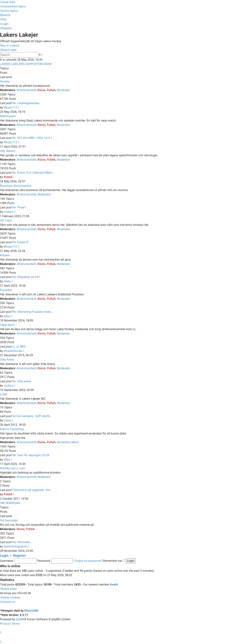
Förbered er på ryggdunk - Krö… (32, 490)
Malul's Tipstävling (12, 429)
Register (19, 556)
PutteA (51, 90)
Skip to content (10, 46)
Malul (75, 442)
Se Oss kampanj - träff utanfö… (32, 416)
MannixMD (31, 611)
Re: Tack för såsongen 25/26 (31, 455)
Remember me (114, 561)
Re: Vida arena (22, 381)
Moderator (63, 90)
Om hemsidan (9, 520)
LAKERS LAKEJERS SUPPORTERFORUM (26, 64)
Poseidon (6, 290)
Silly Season (8, 151)
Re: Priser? (19, 207)
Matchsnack (8, 116)
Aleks (7, 281)
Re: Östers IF (20, 242)
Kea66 (114, 585)
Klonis (42, 90)
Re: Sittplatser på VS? (26, 277)
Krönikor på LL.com (12, 468)
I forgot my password (87, 561)
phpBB (20, 619)
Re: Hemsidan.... (23, 542)
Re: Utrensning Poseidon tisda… (33, 312)
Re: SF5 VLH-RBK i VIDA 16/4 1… (33, 138)
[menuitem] (13, 6)
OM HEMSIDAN (10, 503)
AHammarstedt (26, 90)
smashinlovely (13, 351)
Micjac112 (10, 107)
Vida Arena (7, 360)
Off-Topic (6, 220)
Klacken (5, 255)
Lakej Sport (7, 325)
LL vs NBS (19, 347)
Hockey (5, 81)
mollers (8, 212)
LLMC (4, 394)
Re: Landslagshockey (26, 103)
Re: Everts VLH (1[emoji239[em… (33, 173)
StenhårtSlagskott (15, 546)
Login (4, 556)
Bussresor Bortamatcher (16, 186)
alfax (7, 316)
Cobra (7, 420)
